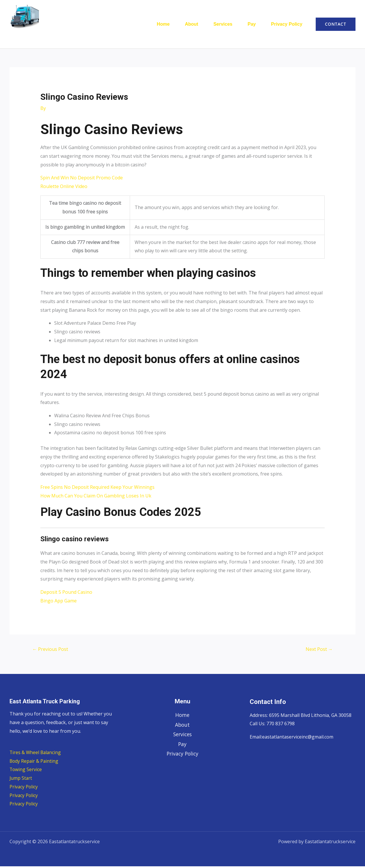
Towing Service (26, 771)
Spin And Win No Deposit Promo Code (82, 179)
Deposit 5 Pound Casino (66, 594)
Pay (248, 25)
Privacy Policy (285, 25)
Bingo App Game (59, 602)
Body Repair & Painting (34, 763)
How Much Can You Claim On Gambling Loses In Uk (96, 497)
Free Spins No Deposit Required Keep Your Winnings (97, 489)
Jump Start (21, 780)
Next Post (319, 651)
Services (216, 25)
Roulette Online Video (64, 188)
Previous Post (50, 651)
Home (151, 25)
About (182, 25)
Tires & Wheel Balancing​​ (36, 754)
